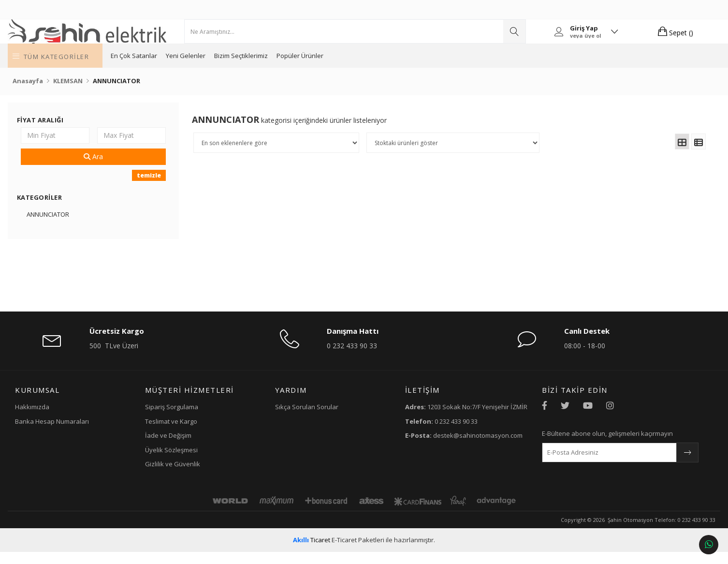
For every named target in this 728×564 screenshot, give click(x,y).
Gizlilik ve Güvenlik (202, 476)
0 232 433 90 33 (357, 358)
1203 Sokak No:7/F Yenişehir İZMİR (451, 423)
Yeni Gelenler (254, 68)
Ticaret (312, 552)
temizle (174, 187)
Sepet (635, 37)
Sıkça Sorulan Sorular (318, 419)
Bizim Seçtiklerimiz (309, 68)
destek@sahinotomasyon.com (444, 461)
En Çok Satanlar (202, 68)
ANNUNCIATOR (93, 226)
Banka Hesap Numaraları (99, 433)
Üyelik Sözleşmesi (200, 461)
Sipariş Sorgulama (201, 419)
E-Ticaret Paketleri (358, 552)
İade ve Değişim (197, 447)
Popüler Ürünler (368, 68)
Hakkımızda (79, 419)
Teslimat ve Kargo (200, 433)
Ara (128, 169)
